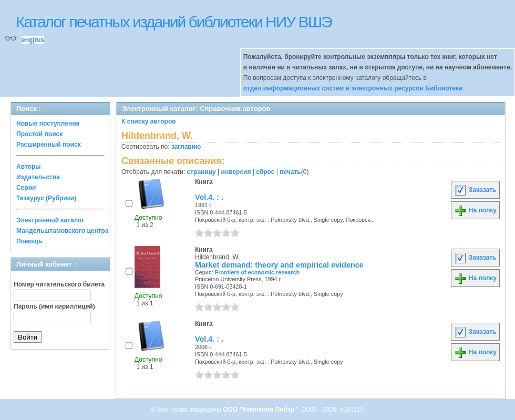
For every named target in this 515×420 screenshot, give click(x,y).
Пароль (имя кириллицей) (54, 306)
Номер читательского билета (59, 284)
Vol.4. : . (209, 197)
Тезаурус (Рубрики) (46, 198)
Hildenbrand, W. (217, 257)
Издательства (38, 177)
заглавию (186, 147)
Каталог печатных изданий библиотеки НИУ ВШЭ (174, 22)
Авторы (29, 167)
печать (290, 172)
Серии (26, 188)
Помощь (29, 241)
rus (39, 40)
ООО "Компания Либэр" (261, 409)
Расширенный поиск (49, 145)
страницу (202, 172)
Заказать (475, 190)
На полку (475, 210)
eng (27, 40)
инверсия (236, 172)
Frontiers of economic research (257, 272)
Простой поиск (39, 134)
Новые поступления (48, 124)
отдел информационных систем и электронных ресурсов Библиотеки (353, 88)
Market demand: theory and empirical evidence (279, 265)
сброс (265, 172)
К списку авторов (149, 121)
